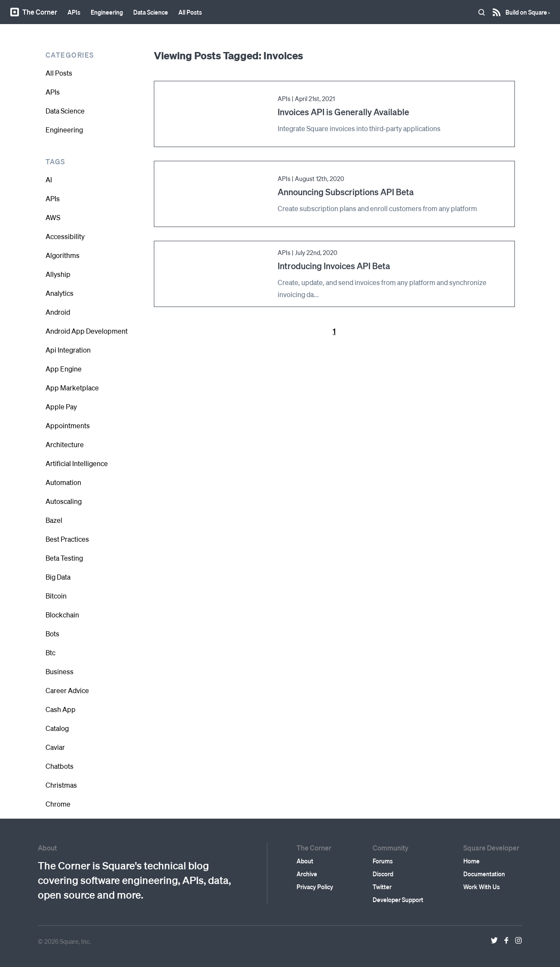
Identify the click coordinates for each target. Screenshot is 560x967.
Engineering (107, 12)
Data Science (151, 12)
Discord (383, 874)
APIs (74, 12)
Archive (307, 874)
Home (471, 861)
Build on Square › (528, 9)
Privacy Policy (315, 887)
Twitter (382, 887)
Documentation (484, 874)
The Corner (34, 12)
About (305, 861)
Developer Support (398, 899)
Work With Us (482, 887)
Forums (383, 861)
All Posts (190, 12)
